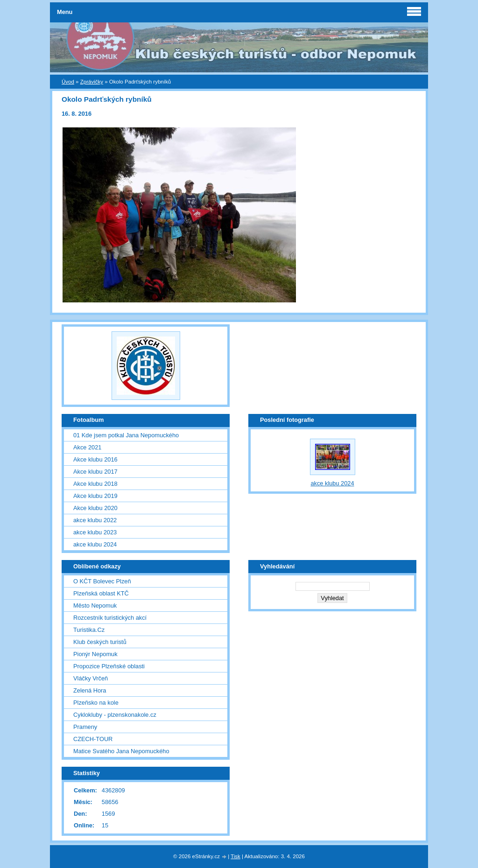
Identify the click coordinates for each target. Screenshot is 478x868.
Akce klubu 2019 (95, 496)
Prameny (85, 727)
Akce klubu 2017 (95, 472)
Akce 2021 (87, 447)
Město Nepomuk (95, 605)
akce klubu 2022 (95, 520)
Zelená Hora (90, 690)
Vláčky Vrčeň (91, 678)
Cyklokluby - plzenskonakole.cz (115, 715)
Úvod (68, 82)
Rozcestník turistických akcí (110, 618)
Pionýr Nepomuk (95, 654)
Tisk (235, 856)
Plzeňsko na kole (96, 703)
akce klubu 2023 (95, 532)
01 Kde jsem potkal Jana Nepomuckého (126, 435)
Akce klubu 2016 (95, 459)
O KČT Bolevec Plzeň (102, 581)
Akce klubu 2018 (95, 484)
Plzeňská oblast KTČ (101, 593)
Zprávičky (92, 82)
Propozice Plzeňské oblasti (109, 666)
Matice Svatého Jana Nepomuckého (121, 751)
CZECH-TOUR (93, 739)
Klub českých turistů (100, 642)
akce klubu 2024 (95, 544)
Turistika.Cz (89, 630)
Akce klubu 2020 (95, 508)
